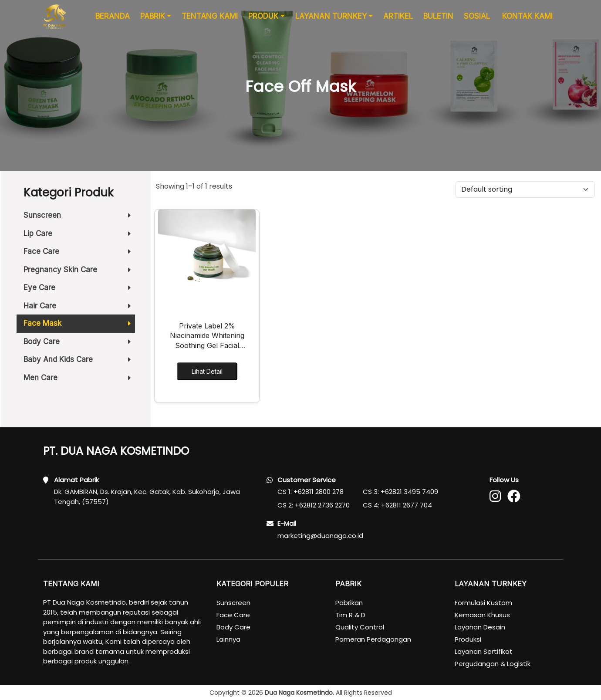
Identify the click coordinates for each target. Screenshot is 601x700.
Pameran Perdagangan (373, 639)
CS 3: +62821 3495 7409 (400, 492)
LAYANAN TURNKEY (331, 20)
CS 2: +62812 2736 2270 (314, 505)
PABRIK (153, 20)
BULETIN (438, 20)
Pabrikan (349, 603)
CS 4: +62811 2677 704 (397, 505)
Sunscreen (79, 215)
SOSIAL (477, 20)
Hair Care (79, 308)
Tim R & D (350, 615)
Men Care (79, 378)
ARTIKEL (398, 20)
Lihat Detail (207, 371)
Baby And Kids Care (79, 362)
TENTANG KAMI (210, 20)
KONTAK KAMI (527, 20)
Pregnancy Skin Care (79, 272)
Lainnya (228, 639)
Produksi (468, 639)
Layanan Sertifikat (484, 651)
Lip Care (79, 236)
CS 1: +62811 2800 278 (311, 492)
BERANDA (113, 20)
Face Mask (79, 326)
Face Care (79, 254)
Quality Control (360, 627)
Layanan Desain (480, 627)
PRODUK (263, 20)
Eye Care (79, 290)
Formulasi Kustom (483, 603)
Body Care (79, 344)
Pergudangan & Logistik (493, 664)
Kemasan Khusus (482, 615)
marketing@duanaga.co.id (320, 536)
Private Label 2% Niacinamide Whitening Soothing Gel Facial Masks (207, 336)
